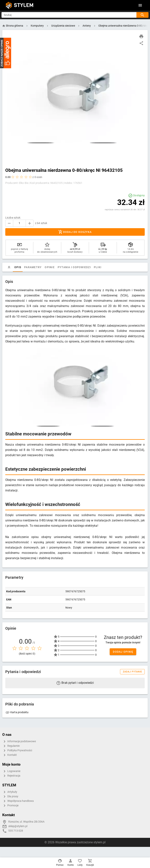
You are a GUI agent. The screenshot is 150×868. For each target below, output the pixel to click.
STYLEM (24, 5)
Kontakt (10, 755)
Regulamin (11, 746)
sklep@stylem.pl (18, 826)
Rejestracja (11, 776)
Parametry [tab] (33, 267)
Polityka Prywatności (17, 751)
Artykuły (10, 792)
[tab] (9, 267)
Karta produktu (17, 712)
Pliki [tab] (98, 267)
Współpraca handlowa (18, 801)
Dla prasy (10, 797)
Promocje (10, 806)
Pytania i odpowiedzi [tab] (74, 267)
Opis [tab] (18, 267)
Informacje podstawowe (19, 741)
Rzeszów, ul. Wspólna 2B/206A (26, 822)
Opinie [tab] (50, 267)
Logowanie (11, 771)
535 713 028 (16, 831)
